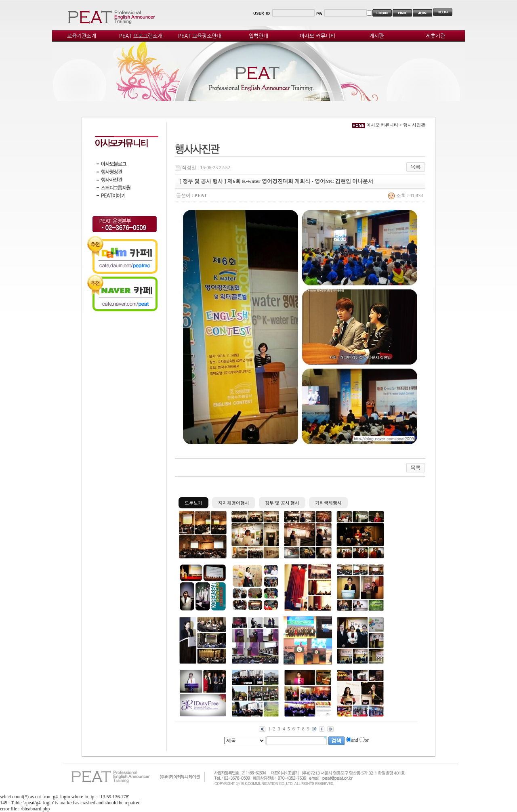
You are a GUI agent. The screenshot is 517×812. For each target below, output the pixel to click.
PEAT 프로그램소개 (141, 36)
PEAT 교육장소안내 (200, 36)
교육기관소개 (82, 36)
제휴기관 (435, 36)
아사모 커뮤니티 (317, 36)
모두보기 (193, 503)
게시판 (376, 36)
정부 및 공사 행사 (282, 503)
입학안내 (258, 36)
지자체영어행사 (234, 503)
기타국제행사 (328, 503)
